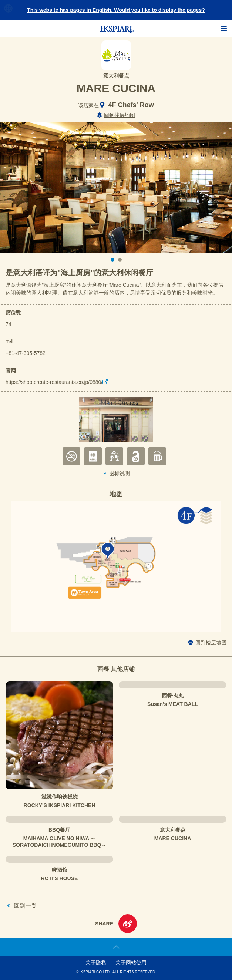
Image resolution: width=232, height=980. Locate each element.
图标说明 (120, 473)
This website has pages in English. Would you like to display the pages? (116, 10)
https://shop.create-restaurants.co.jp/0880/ (54, 382)
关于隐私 (96, 963)
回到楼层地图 (120, 115)
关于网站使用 (131, 963)
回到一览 (26, 906)
